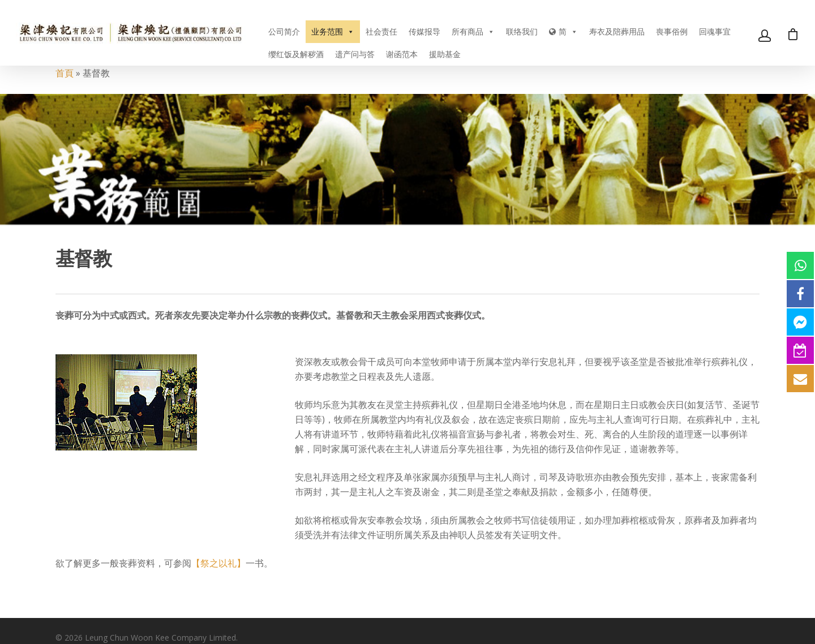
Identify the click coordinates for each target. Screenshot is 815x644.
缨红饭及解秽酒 (296, 54)
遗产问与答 (355, 54)
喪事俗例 (672, 31)
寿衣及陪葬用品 (617, 31)
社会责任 (381, 31)
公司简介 (284, 31)
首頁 (65, 73)
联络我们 (522, 31)
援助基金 (445, 54)
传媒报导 (424, 31)
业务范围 (333, 31)
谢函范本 (402, 54)
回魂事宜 (715, 31)
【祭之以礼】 (218, 563)
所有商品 (473, 31)
